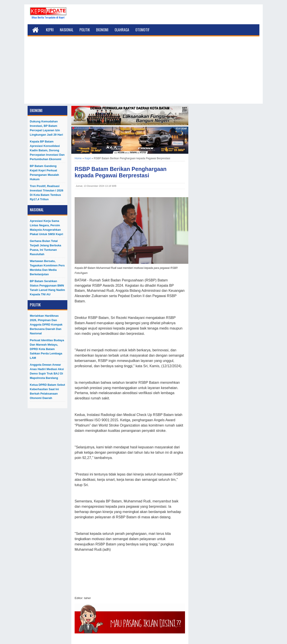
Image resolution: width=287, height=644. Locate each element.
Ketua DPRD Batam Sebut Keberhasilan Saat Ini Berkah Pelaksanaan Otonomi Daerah (47, 391)
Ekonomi (102, 30)
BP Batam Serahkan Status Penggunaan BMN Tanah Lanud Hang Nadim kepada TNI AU (47, 288)
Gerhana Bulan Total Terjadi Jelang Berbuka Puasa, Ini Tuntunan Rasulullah (45, 248)
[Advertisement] (143, 73)
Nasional (67, 30)
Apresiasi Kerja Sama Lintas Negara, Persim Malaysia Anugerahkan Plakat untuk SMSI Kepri (46, 227)
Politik (85, 30)
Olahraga (122, 30)
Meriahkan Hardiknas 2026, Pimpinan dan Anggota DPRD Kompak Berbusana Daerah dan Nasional (46, 325)
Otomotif (142, 30)
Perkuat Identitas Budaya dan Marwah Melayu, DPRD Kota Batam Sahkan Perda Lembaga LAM (47, 349)
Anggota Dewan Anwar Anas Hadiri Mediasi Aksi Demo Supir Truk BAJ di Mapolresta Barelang (47, 371)
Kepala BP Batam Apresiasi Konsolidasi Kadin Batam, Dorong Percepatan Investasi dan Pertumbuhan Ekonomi (47, 150)
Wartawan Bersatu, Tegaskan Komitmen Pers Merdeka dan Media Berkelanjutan (47, 268)
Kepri (50, 30)
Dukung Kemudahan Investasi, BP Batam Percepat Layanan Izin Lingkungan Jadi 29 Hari (46, 128)
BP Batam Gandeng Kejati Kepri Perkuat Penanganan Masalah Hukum (44, 173)
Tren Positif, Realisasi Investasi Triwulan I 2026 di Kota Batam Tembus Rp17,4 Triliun (47, 193)
